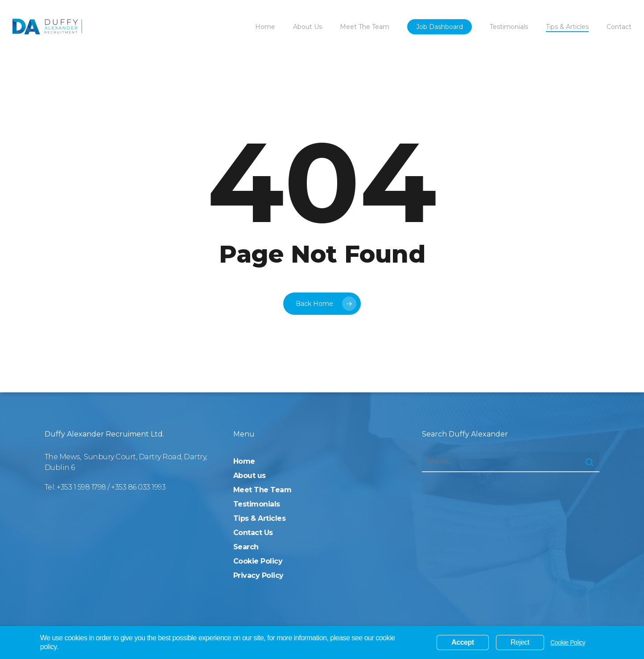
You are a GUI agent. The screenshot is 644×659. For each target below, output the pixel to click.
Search (246, 547)
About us (250, 476)
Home (244, 461)
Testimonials (257, 504)
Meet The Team (262, 490)
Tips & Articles (260, 518)
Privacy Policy (258, 575)
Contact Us (253, 533)
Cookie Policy (258, 561)
